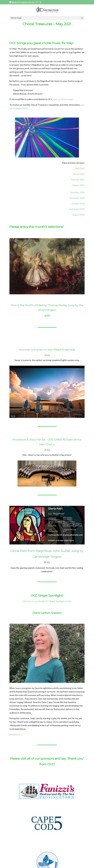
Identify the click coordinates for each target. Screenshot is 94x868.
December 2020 (77, 192)
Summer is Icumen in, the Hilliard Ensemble (47, 350)
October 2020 (78, 204)
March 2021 (79, 174)
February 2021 (78, 180)
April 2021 (80, 168)
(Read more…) (16, 735)
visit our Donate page (63, 99)
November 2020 (77, 198)
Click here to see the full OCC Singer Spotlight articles (47, 601)
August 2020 (79, 215)
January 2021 (78, 185)
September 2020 (77, 209)
